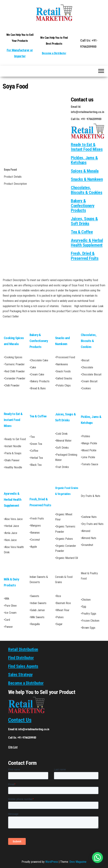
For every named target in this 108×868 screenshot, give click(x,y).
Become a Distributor (54, 53)
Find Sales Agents (23, 666)
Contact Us (20, 720)
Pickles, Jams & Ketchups (84, 160)
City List (13, 747)
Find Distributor (21, 658)
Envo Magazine (78, 862)
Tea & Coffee (82, 232)
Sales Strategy (20, 675)
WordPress (52, 862)
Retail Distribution (23, 649)
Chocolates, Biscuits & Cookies (87, 190)
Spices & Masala (85, 171)
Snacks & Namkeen (87, 179)
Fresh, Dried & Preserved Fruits (85, 256)
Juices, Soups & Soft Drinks (84, 221)
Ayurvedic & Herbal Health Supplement (87, 243)
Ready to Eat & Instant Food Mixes (13, 420)
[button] (97, 858)
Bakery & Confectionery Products (83, 206)
